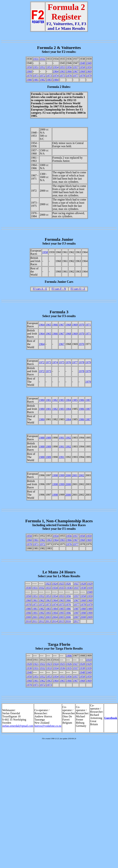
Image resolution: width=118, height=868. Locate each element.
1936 (62, 668)
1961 (36, 540)
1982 (43, 80)
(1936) (69, 588)
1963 (49, 540)
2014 (55, 621)
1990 (28, 613)
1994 (55, 613)
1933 (48, 588)
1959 (89, 67)
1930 (28, 588)
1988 (42, 438)
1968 (82, 71)
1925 (61, 584)
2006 (68, 617)
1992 (68, 438)
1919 (89, 660)
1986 (81, 400)
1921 (36, 664)
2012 (41, 621)
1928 (83, 584)
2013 (48, 621)
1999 (62, 475)
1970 (29, 76)
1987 (88, 400)
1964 (56, 71)
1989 (48, 438)
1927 (77, 584)
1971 (36, 76)
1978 (82, 76)
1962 (43, 540)
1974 (56, 76)
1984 (56, 80)
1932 (43, 59)
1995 (61, 613)
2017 (77, 621)
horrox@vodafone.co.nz (48, 726)
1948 (82, 63)
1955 (62, 67)
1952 (43, 67)
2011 (35, 621)
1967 (76, 71)
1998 (55, 475)
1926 (68, 584)
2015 (61, 621)
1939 (90, 588)
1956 (69, 67)
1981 (36, 80)
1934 (55, 588)
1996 (68, 613)
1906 (69, 656)
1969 (89, 71)
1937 (77, 588)
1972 (43, 76)
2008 (83, 617)
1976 (69, 76)
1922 (43, 664)
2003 (48, 617)
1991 (62, 438)
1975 (62, 76)
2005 (61, 617)
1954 (56, 67)
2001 (75, 475)
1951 (36, 67)
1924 (55, 584)
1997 (77, 613)
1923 (48, 584)
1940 (29, 672)
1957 (76, 67)
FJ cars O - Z (78, 289)
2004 (55, 617)
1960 (29, 71)
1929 (90, 584)
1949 (89, 63)
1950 (29, 67)
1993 (48, 613)
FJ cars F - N (59, 289)
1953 (49, 67)
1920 (29, 664)
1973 (49, 76)
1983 (49, 80)
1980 (29, 80)
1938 (83, 588)
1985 (75, 400)
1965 (62, 71)
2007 (77, 617)
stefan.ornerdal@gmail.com (18, 726)
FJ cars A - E (40, 289)
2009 (90, 617)
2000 (68, 475)
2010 (28, 621)
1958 (82, 67)
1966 (69, 71)
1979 (89, 76)
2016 (68, 621)
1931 (36, 59)
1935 (61, 588)
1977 (76, 76)
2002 (81, 475)
